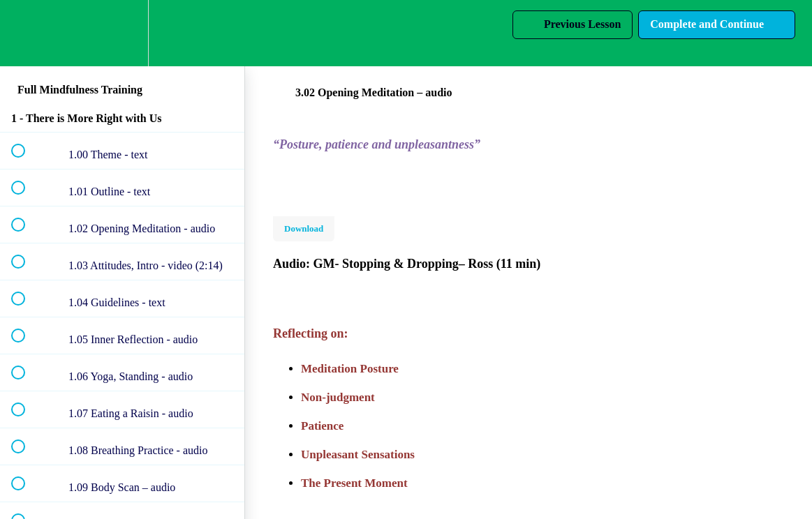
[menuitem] (122, 33)
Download (304, 228)
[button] (26, 33)
